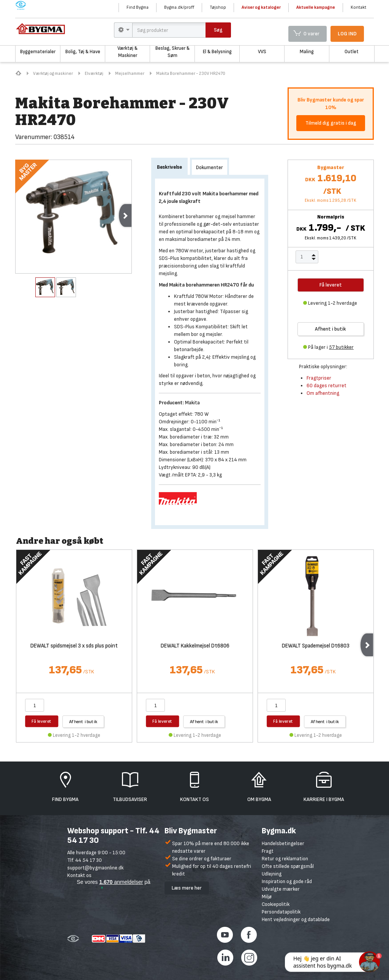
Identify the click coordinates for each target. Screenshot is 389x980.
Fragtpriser (319, 378)
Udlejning (272, 874)
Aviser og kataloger (261, 7)
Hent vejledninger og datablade (296, 919)
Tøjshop (218, 7)
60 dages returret (327, 386)
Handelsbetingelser (283, 843)
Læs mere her (187, 888)
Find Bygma (138, 7)
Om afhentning (323, 393)
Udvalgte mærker (281, 889)
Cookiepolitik (276, 904)
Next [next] (125, 215)
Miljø (267, 897)
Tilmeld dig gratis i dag (331, 123)
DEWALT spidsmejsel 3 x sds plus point (74, 646)
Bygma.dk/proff (179, 7)
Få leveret (42, 721)
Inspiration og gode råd (287, 881)
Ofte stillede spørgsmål (288, 866)
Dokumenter (210, 167)
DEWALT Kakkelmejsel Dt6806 (195, 646)
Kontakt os (79, 875)
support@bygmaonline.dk (95, 868)
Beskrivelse (169, 167)
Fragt (268, 851)
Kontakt (358, 7)
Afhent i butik (330, 329)
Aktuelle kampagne (316, 7)
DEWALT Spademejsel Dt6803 (316, 646)
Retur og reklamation (285, 859)
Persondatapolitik (281, 912)
